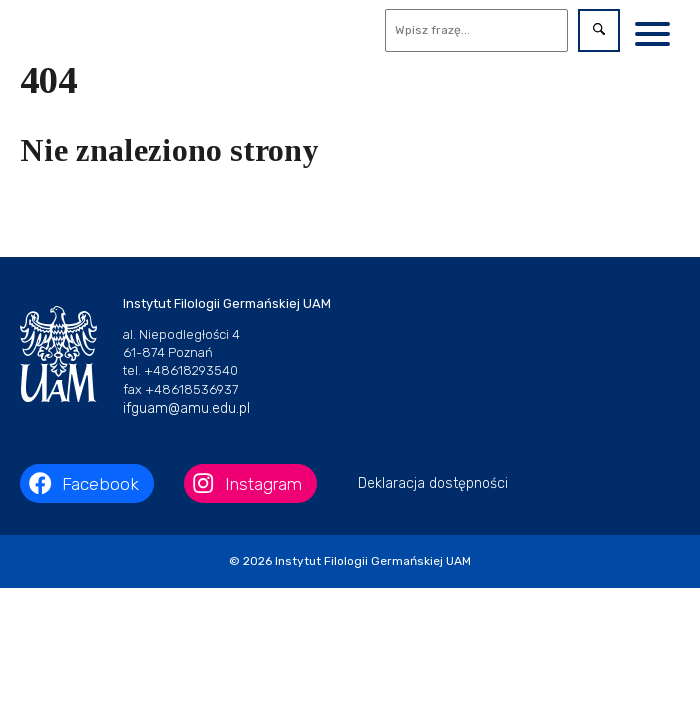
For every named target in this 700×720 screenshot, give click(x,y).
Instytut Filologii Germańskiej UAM (373, 561)
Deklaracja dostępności (433, 483)
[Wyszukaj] (477, 30)
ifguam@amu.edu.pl (186, 408)
